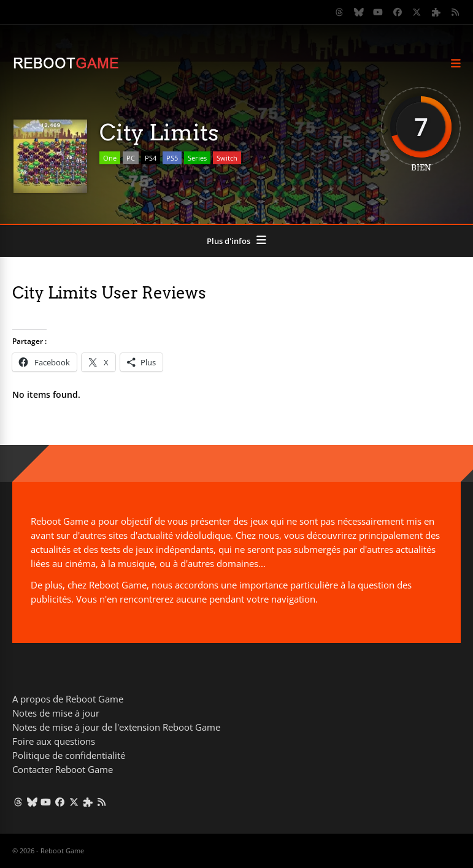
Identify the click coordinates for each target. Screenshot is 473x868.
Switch (227, 158)
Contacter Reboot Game (63, 769)
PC (131, 158)
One (110, 158)
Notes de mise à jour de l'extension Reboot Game (116, 727)
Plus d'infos (229, 241)
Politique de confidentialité (69, 755)
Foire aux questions (54, 741)
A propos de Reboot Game (68, 699)
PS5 (172, 158)
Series (197, 158)
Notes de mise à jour (56, 713)
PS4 (151, 158)
